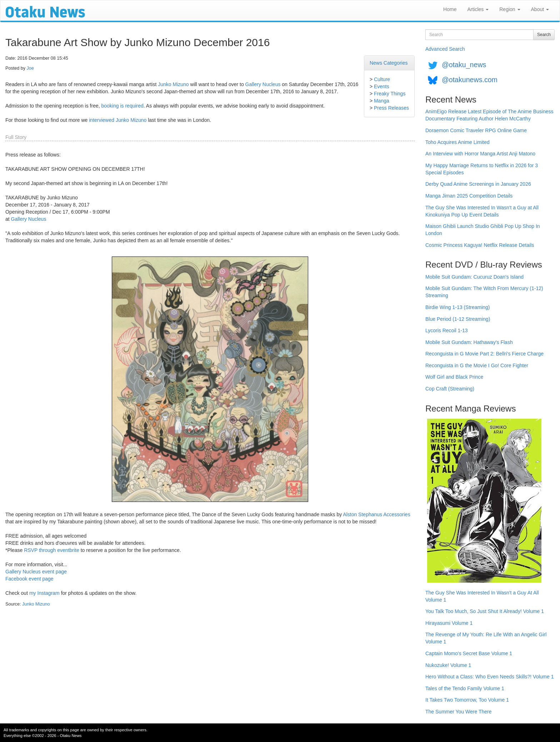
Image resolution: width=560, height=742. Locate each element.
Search (544, 35)
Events (382, 86)
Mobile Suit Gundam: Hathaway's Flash (469, 342)
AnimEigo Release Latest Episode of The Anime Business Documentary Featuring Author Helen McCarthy (489, 115)
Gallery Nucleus (263, 84)
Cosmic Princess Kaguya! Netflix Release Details (480, 245)
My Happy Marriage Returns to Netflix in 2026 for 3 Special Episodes (482, 169)
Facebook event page (29, 579)
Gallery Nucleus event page (36, 572)
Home (450, 9)
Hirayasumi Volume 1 (449, 623)
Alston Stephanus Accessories (376, 514)
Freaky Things (390, 94)
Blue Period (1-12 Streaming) (458, 319)
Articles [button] (478, 9)
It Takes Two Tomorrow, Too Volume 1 (467, 700)
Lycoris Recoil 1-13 (447, 330)
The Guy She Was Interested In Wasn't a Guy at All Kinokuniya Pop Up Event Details (482, 211)
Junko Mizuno (173, 84)
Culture (382, 79)
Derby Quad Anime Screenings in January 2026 (478, 184)
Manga (382, 101)
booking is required (122, 106)
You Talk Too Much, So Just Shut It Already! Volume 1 (485, 611)
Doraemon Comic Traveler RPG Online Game (476, 130)
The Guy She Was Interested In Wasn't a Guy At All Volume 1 (482, 596)
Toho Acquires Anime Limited (457, 142)
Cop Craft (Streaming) (450, 389)
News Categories (389, 63)
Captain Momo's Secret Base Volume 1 (469, 653)
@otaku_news (464, 65)
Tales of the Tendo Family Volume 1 (465, 688)
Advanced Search (445, 49)
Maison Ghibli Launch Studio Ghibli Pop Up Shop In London (483, 230)
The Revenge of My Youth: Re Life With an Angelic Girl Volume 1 (486, 638)
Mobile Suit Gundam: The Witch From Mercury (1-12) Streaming (484, 292)
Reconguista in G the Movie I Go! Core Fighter (477, 365)
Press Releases (391, 108)
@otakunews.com (470, 80)
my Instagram (44, 593)
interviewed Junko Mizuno (118, 120)
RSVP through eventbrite (52, 550)
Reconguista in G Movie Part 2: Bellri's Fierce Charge (484, 354)
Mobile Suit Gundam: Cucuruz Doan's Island (474, 277)
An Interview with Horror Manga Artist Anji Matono (480, 154)
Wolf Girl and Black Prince (454, 377)
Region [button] (510, 9)
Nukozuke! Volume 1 (448, 665)
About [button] (540, 9)
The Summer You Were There (458, 712)
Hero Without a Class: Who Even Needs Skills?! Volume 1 (490, 677)
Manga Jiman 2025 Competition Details (469, 196)
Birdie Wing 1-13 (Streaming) (458, 307)
